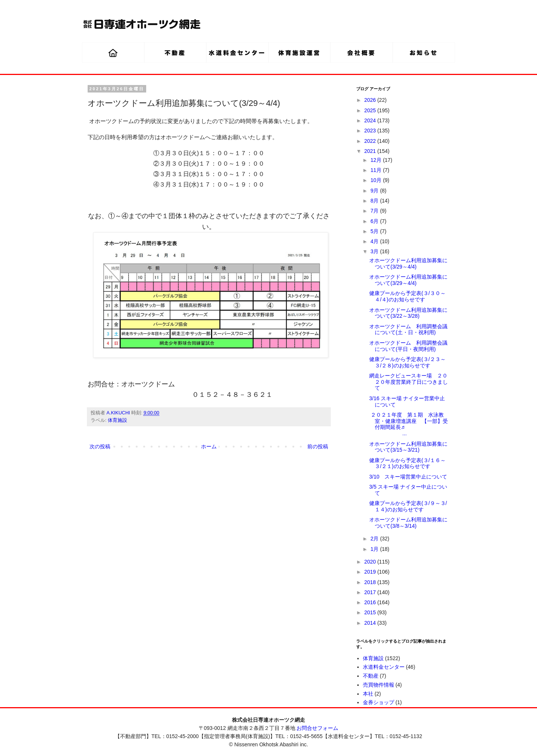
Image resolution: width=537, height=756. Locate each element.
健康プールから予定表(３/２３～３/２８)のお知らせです (407, 362)
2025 (371, 110)
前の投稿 (318, 446)
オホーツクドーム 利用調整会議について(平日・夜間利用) (408, 346)
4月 (375, 241)
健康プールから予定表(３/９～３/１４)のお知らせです (408, 506)
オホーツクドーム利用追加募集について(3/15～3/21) (408, 447)
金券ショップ (379, 702)
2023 (371, 131)
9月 (375, 191)
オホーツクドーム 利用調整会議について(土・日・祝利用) (408, 330)
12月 (376, 160)
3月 (375, 251)
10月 (376, 180)
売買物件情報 (379, 685)
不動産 (371, 676)
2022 (371, 141)
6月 (375, 221)
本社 (368, 694)
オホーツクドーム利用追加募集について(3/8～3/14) (408, 523)
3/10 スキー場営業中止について (408, 477)
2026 (371, 100)
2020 (371, 562)
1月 (375, 549)
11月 (376, 170)
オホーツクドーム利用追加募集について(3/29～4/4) (408, 263)
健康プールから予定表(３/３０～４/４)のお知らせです (407, 296)
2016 (371, 602)
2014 (371, 623)
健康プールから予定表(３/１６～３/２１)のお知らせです (407, 463)
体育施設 (117, 420)
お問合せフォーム (317, 728)
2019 (371, 572)
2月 (375, 539)
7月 (375, 211)
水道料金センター (384, 667)
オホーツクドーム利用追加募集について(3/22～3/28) (408, 313)
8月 (375, 201)
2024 (371, 120)
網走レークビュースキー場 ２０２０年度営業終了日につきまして (409, 382)
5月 (375, 231)
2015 (371, 612)
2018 (371, 582)
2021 (371, 151)
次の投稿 (100, 446)
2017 (371, 592)
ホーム (209, 446)
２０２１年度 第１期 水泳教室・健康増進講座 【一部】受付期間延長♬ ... (409, 424)
